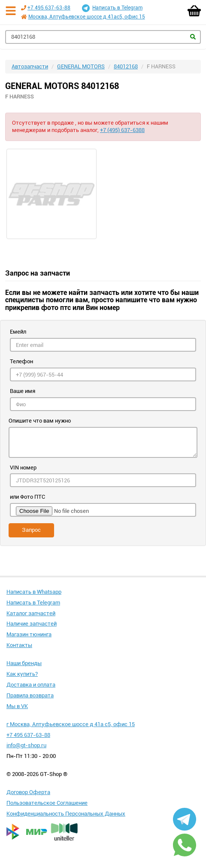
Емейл (18, 332)
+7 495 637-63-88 (49, 8)
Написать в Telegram (112, 8)
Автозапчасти (30, 66)
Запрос (31, 530)
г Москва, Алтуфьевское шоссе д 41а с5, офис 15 (71, 724)
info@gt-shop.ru (26, 745)
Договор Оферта (28, 792)
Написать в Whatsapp (34, 592)
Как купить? (22, 674)
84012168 (126, 66)
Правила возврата (30, 695)
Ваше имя (23, 391)
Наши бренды (24, 663)
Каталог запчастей (31, 613)
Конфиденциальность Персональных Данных (66, 814)
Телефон (21, 361)
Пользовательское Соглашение (47, 803)
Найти (193, 37)
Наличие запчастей (32, 624)
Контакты (19, 645)
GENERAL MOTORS (81, 66)
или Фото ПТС (27, 497)
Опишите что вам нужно (40, 421)
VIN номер (23, 468)
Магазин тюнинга (29, 634)
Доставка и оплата (31, 685)
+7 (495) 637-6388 (122, 130)
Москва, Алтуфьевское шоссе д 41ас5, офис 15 (87, 17)
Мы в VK (17, 706)
